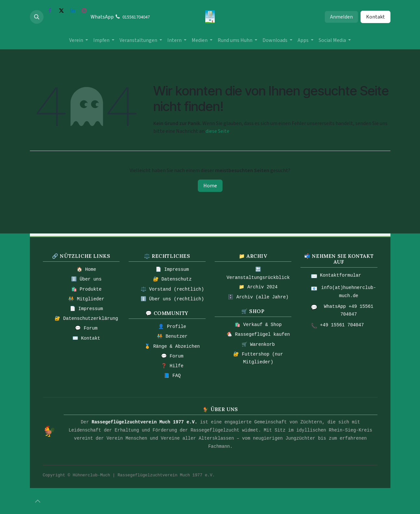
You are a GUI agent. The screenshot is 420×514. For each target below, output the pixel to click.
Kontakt (375, 17)
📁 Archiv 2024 (258, 287)
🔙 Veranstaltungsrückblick (258, 274)
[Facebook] (50, 10)
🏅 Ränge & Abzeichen (172, 346)
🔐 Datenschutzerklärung (86, 319)
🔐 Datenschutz (172, 279)
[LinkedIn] (73, 10)
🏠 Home (86, 270)
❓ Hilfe (172, 366)
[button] (37, 17)
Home (210, 186)
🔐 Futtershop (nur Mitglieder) (258, 358)
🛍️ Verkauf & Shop (258, 325)
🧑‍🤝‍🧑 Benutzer (172, 336)
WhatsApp (102, 17)
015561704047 (136, 17)
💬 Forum (86, 328)
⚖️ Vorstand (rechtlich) (172, 289)
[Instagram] (84, 10)
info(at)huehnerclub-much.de (349, 292)
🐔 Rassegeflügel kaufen (258, 334)
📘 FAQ (172, 376)
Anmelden (341, 17)
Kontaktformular (341, 275)
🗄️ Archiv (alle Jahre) (258, 297)
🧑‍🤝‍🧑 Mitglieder (86, 299)
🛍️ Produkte (86, 289)
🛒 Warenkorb (258, 345)
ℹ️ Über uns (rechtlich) (172, 299)
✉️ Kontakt (86, 338)
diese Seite (217, 131)
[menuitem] (79, 40)
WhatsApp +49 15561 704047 (349, 311)
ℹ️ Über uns (86, 279)
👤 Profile (172, 327)
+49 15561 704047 (342, 325)
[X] (61, 10)
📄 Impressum (86, 309)
